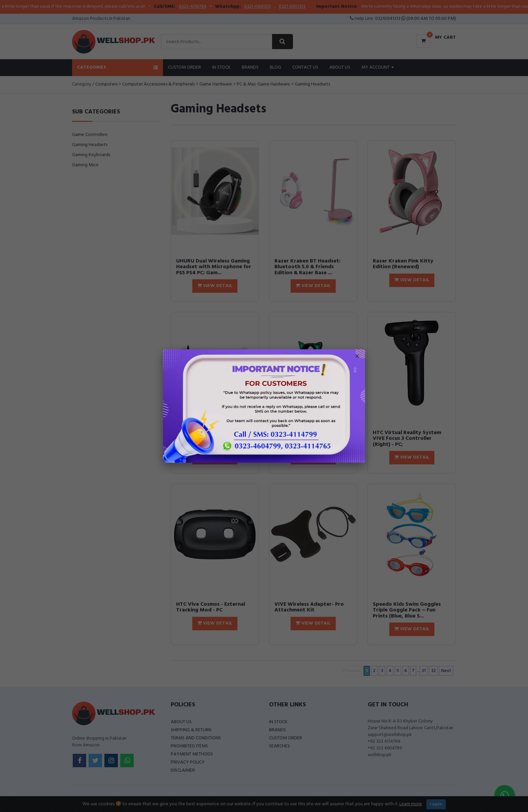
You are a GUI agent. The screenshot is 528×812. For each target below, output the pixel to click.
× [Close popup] (357, 357)
